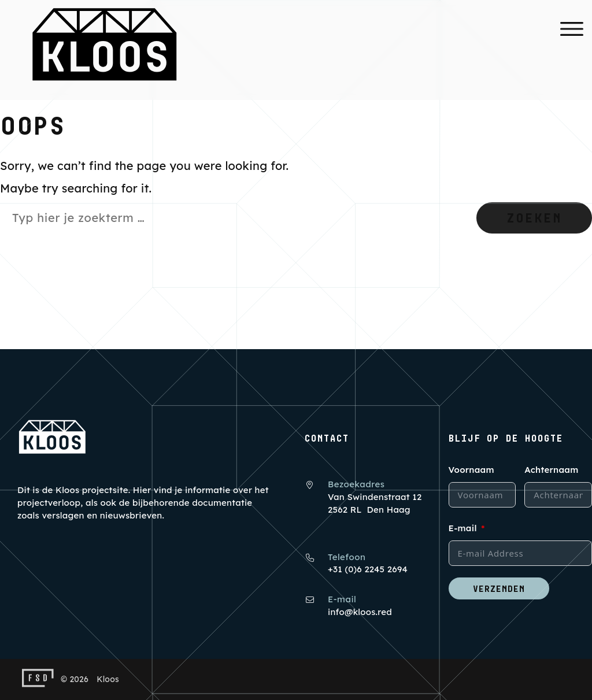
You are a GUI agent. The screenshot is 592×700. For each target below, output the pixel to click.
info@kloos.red (360, 612)
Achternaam (551, 470)
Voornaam (471, 470)
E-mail (463, 528)
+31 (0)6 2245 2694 (368, 569)
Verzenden (499, 588)
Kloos (108, 679)
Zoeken (534, 218)
